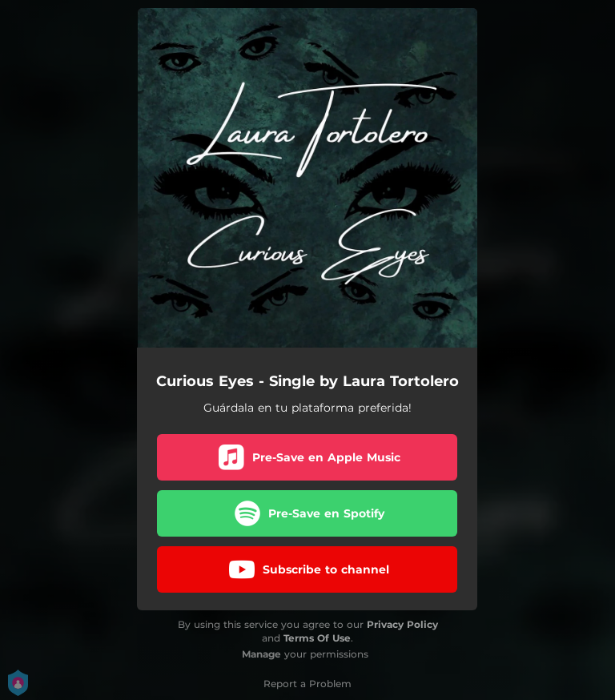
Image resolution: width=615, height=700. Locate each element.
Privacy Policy (402, 624)
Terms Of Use (317, 638)
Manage (261, 654)
